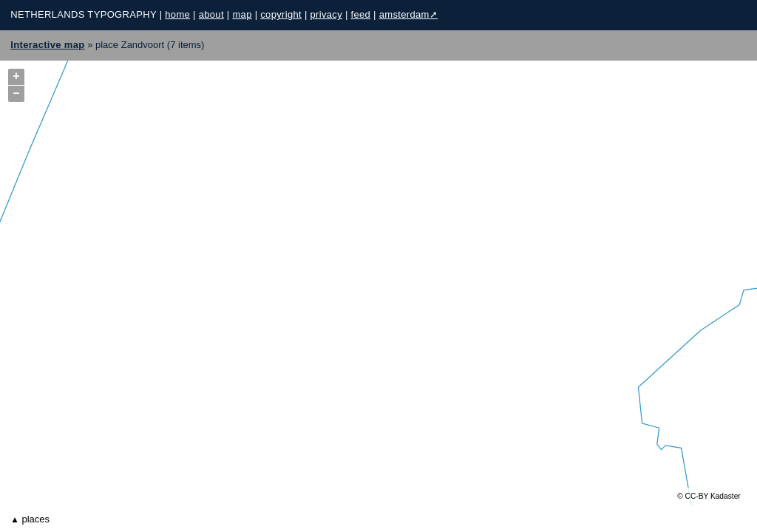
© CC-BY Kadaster (709, 496)
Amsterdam (404, 14)
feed (361, 14)
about (211, 14)
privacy (326, 14)
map (242, 14)
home (177, 14)
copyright (281, 14)
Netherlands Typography (83, 14)
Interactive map (47, 45)
